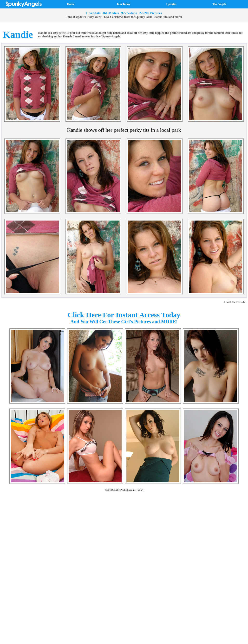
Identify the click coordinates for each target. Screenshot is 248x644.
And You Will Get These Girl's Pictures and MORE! (124, 322)
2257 (141, 490)
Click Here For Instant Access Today (124, 315)
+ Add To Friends (234, 302)
